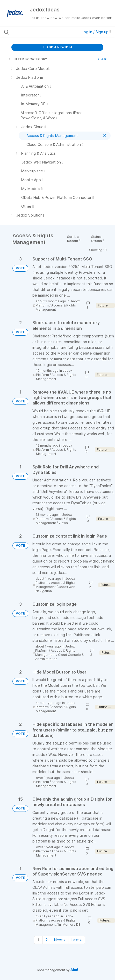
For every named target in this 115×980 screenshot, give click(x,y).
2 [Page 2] (47, 940)
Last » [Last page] (77, 940)
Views (63, 523)
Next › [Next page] (60, 940)
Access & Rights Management (56, 307)
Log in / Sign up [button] (96, 32)
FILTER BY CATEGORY (28, 59)
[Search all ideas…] (35, 32)
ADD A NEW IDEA (57, 47)
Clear (102, 59)
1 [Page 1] (38, 940)
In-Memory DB (69, 925)
